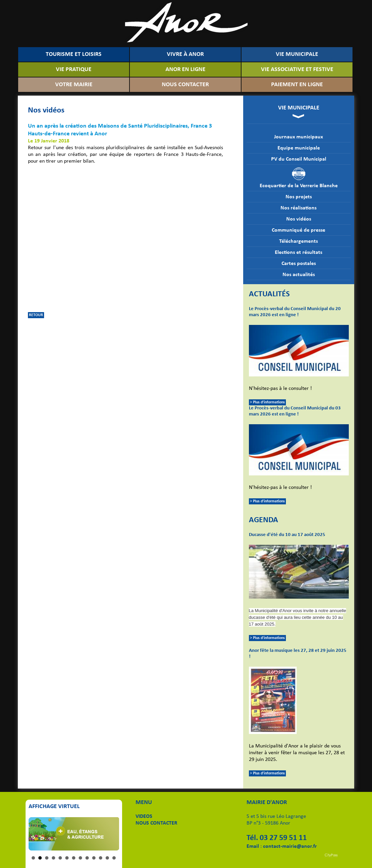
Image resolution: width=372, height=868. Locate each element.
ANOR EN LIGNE (185, 70)
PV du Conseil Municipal (299, 159)
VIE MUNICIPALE (297, 54)
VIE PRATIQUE (74, 70)
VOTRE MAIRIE (74, 85)
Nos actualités (299, 275)
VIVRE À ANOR (185, 54)
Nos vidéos (299, 219)
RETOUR (36, 315)
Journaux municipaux (299, 137)
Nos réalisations (299, 208)
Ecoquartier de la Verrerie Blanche (299, 178)
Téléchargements (299, 241)
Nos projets (299, 197)
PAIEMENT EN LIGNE (297, 85)
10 (94, 858)
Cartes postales (299, 264)
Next (110, 834)
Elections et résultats (299, 253)
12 (107, 858)
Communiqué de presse (299, 230)
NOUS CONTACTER (185, 85)
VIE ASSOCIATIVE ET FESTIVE (297, 70)
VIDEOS (144, 816)
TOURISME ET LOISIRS (74, 54)
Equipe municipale (299, 148)
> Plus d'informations (267, 402)
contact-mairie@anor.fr (290, 846)
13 (114, 858)
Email (253, 846)
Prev (37, 834)
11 (101, 858)
